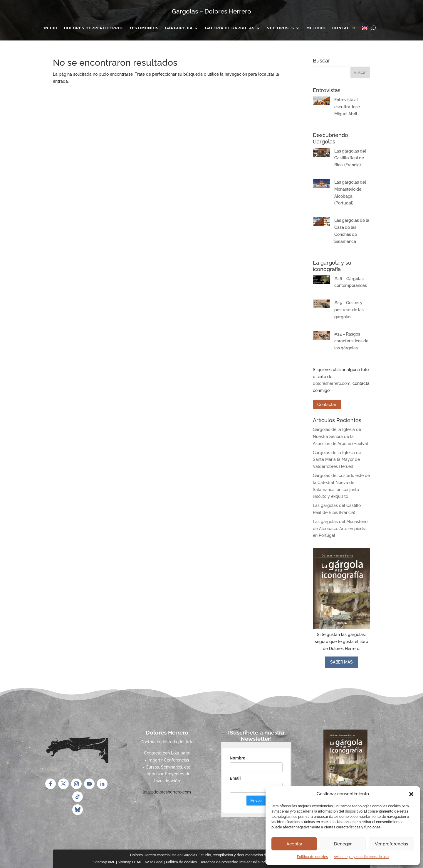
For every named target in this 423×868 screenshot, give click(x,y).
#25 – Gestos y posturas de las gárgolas (349, 310)
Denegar (343, 844)
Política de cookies (312, 857)
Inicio (51, 28)
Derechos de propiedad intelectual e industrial (238, 862)
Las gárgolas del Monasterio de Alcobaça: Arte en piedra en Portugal (340, 529)
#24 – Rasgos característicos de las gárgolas (351, 341)
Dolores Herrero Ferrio (93, 28)
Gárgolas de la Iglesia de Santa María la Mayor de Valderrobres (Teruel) (337, 460)
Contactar (327, 405)
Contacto (344, 28)
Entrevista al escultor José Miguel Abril (347, 107)
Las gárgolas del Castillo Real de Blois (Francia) (350, 158)
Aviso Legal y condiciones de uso (361, 857)
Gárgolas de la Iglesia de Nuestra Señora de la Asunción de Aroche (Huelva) (340, 436)
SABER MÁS (341, 662)
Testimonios (144, 28)
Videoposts (281, 28)
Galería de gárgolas (230, 28)
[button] (411, 794)
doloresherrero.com (332, 383)
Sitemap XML (104, 862)
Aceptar (294, 844)
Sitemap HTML (130, 862)
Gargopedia (179, 28)
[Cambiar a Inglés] (365, 29)
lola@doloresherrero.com (167, 792)
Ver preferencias (391, 844)
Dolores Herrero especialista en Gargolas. (164, 855)
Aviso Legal (154, 862)
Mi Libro (316, 28)
